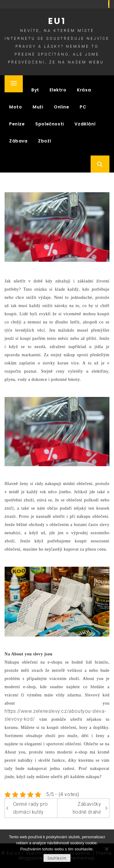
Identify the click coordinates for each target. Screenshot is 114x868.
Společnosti (50, 124)
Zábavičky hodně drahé (87, 808)
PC (83, 107)
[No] (106, 849)
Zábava (18, 141)
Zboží (45, 141)
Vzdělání (85, 124)
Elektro (58, 90)
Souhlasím (57, 858)
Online (62, 107)
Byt (35, 90)
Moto (16, 107)
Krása (84, 90)
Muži (38, 107)
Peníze (17, 124)
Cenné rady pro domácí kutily (31, 808)
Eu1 (57, 21)
